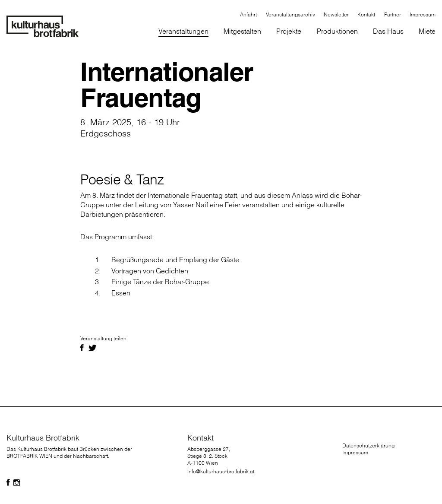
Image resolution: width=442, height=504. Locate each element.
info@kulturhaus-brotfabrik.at (221, 471)
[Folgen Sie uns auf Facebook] (8, 483)
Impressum (355, 452)
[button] (243, 32)
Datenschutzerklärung (368, 445)
